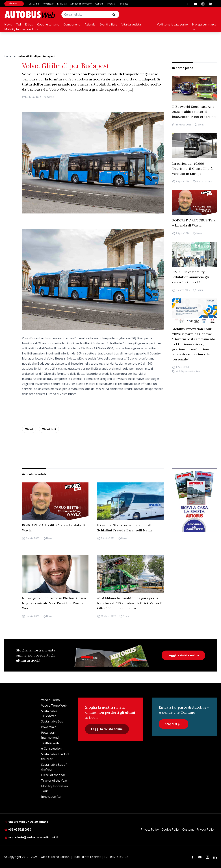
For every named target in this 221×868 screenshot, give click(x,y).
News (8, 24)
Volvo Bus (49, 429)
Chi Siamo (34, 4)
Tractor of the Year (54, 781)
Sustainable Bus (52, 721)
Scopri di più (174, 724)
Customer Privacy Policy (198, 829)
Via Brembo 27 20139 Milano (26, 822)
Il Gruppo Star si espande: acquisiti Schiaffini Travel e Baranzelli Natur (125, 528)
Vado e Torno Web (54, 705)
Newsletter (48, 4)
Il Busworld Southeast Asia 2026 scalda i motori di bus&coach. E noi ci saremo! (194, 112)
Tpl (19, 24)
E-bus (29, 24)
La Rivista (62, 4)
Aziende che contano (81, 4)
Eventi (201, 125)
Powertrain (49, 727)
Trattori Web (50, 743)
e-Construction (51, 749)
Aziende (90, 24)
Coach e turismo (48, 24)
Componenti (72, 24)
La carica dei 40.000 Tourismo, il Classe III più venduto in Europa (192, 169)
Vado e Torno (50, 700)
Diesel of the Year (53, 775)
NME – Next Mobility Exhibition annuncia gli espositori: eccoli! (191, 277)
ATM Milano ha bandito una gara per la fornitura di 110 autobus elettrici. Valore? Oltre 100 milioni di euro (129, 603)
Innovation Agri (52, 797)
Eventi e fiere (108, 24)
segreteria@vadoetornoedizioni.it (31, 837)
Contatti (99, 4)
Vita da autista (131, 24)
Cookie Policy (171, 829)
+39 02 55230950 (18, 829)
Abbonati (14, 4)
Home (8, 56)
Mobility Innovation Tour (21, 29)
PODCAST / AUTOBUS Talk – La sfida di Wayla (194, 223)
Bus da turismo (204, 182)
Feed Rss (123, 4)
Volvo (29, 429)
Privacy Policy (150, 829)
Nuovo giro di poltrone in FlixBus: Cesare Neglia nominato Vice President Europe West (55, 603)
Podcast (111, 4)
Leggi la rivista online (183, 655)
